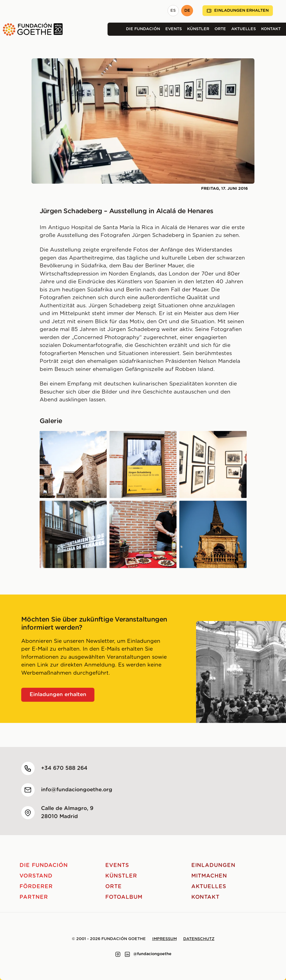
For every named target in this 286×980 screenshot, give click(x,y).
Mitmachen (209, 876)
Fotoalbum (124, 897)
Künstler (198, 29)
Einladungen (213, 865)
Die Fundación (143, 29)
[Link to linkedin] (127, 954)
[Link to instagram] (118, 954)
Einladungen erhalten (238, 11)
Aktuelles (244, 29)
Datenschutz (199, 939)
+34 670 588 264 (64, 768)
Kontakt (271, 29)
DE (187, 11)
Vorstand (36, 876)
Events (174, 29)
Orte (220, 29)
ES (173, 11)
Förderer (36, 887)
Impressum (165, 939)
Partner (34, 897)
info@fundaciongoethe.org (77, 790)
